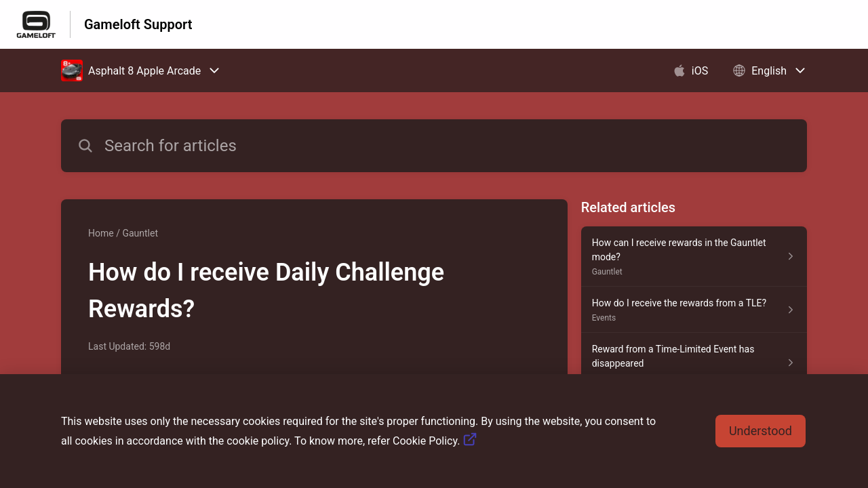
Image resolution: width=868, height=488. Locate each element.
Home (101, 233)
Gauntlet (140, 233)
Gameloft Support (138, 24)
